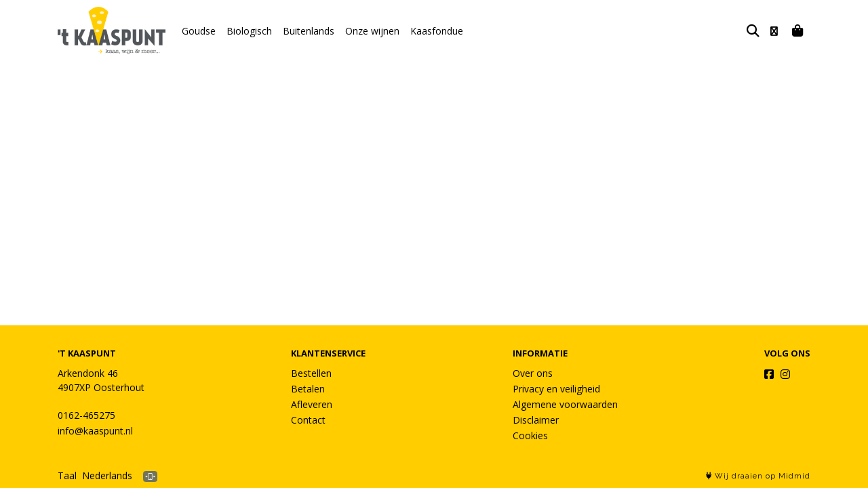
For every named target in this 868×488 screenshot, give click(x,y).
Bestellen (311, 373)
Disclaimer (536, 420)
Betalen (308, 389)
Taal (67, 475)
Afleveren (312, 404)
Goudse (199, 31)
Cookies (530, 435)
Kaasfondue (437, 31)
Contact (308, 420)
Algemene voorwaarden (565, 404)
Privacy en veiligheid (556, 389)
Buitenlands (309, 31)
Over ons (533, 373)
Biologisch (249, 31)
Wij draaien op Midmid (758, 476)
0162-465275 (86, 415)
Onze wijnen (372, 31)
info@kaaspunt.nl (95, 431)
